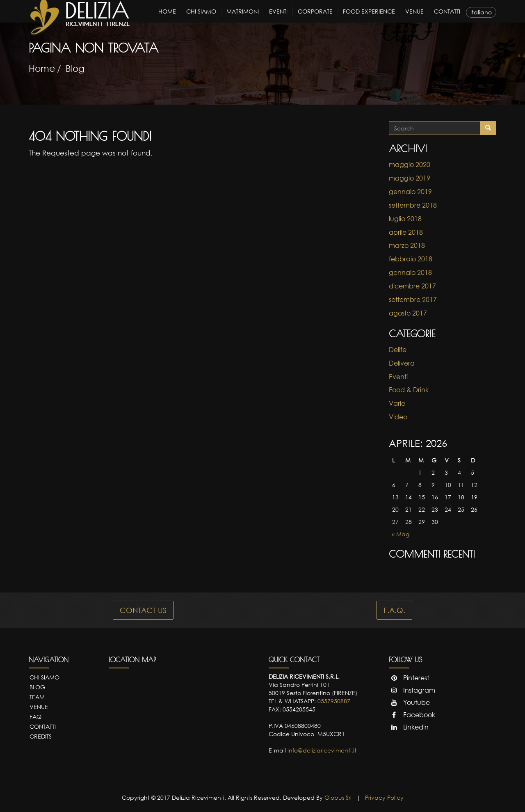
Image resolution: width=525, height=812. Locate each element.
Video (398, 417)
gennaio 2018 (410, 272)
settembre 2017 (413, 300)
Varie (397, 403)
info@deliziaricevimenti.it (322, 750)
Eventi (278, 19)
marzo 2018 (407, 245)
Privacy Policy (384, 797)
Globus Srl (338, 797)
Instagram (412, 690)
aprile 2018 (406, 232)
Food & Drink (409, 390)
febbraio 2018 (411, 259)
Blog (75, 68)
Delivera (402, 363)
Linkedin (409, 727)
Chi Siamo (201, 19)
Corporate (315, 19)
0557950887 (334, 701)
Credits (41, 736)
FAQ (35, 717)
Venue (414, 19)
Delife (398, 350)
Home (167, 19)
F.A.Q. (394, 610)
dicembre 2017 (412, 286)
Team (37, 697)
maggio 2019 (410, 178)
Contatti (447, 19)
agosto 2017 (408, 313)
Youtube (409, 702)
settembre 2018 (413, 205)
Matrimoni (243, 19)
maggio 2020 (410, 165)
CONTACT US (143, 610)
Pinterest (409, 678)
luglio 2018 (405, 219)
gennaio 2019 (410, 192)
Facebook (412, 715)
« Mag (401, 534)
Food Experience (369, 19)
